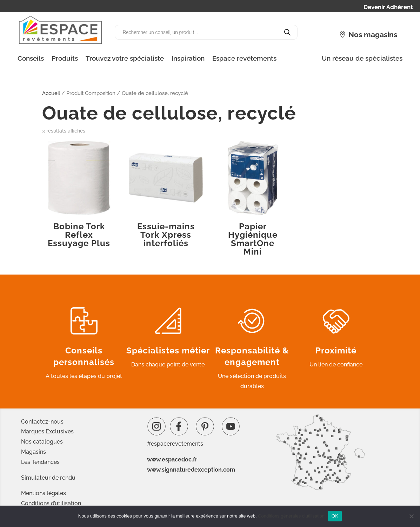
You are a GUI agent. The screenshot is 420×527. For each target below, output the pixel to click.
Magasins (34, 452)
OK (335, 516)
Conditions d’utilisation (51, 503)
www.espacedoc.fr (172, 460)
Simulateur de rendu (48, 478)
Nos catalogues (42, 442)
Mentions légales (44, 493)
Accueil (51, 93)
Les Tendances (40, 462)
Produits (65, 58)
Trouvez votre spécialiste (125, 58)
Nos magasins (373, 35)
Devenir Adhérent (388, 8)
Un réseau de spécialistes (362, 58)
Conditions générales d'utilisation (291, 516)
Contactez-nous (42, 422)
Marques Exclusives (47, 431)
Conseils (31, 58)
